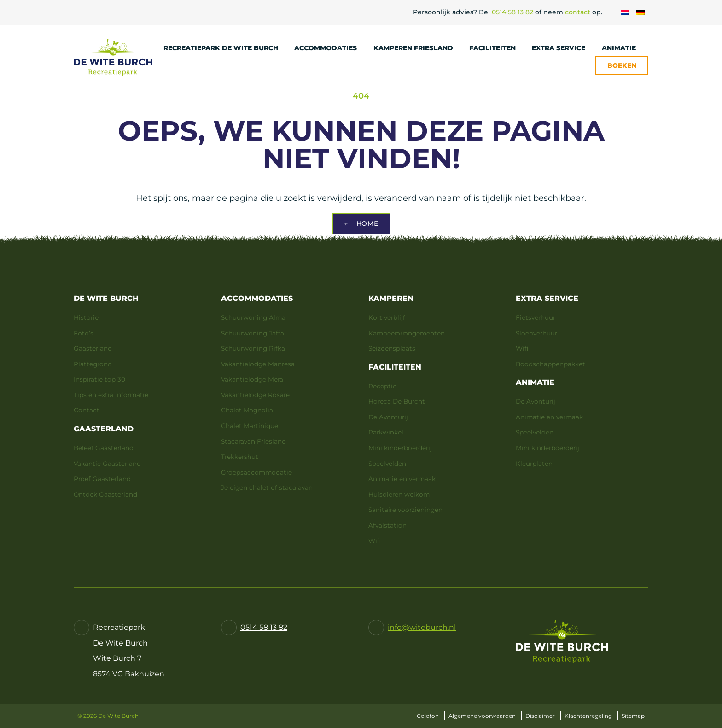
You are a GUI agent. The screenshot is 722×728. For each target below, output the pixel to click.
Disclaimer (540, 716)
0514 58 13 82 (512, 12)
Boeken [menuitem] (622, 65)
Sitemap (633, 716)
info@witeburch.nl (422, 627)
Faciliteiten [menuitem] (497, 48)
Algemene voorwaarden (482, 716)
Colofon (428, 716)
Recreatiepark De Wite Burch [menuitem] (225, 48)
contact (578, 12)
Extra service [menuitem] (563, 48)
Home (361, 224)
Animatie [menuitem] (623, 48)
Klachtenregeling (588, 716)
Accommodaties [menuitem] (330, 48)
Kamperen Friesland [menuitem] (418, 48)
